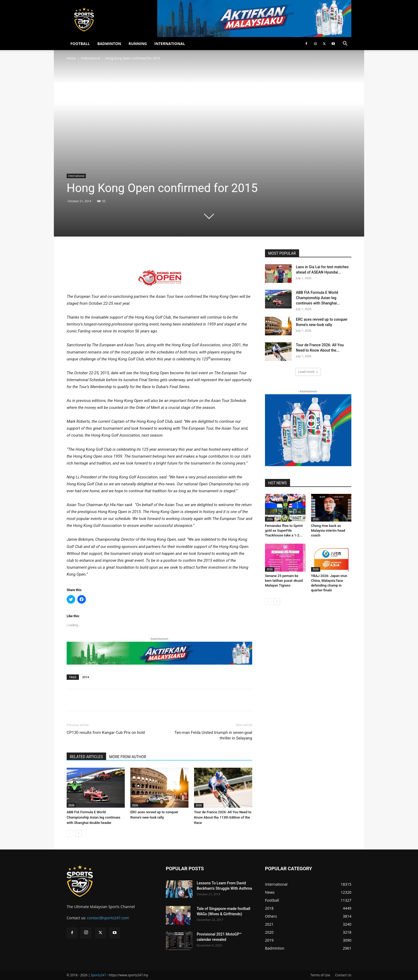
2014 (86, 677)
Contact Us (343, 975)
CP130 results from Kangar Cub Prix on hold (106, 733)
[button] (345, 44)
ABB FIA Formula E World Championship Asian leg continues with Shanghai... (318, 298)
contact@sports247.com (108, 918)
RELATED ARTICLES (86, 757)
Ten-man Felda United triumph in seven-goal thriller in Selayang (213, 735)
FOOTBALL (80, 44)
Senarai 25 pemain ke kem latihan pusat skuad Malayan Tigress (284, 581)
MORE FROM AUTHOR (128, 757)
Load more (308, 372)
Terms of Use (320, 975)
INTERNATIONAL (170, 44)
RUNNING (138, 44)
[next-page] (79, 833)
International (90, 58)
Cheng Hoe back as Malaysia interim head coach (328, 530)
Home (71, 58)
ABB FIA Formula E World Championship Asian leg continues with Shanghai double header (93, 817)
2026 (71, 805)
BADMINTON (109, 44)
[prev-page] (70, 833)
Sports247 (99, 975)
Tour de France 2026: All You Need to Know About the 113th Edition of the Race (223, 817)
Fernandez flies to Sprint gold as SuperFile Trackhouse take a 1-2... (284, 530)
